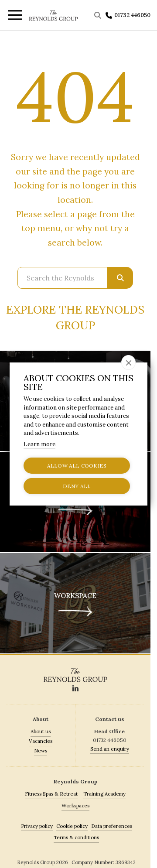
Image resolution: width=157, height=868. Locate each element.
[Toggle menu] (14, 16)
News (41, 750)
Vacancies (41, 741)
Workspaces (75, 805)
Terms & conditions (76, 837)
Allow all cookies (77, 466)
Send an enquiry (110, 749)
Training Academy (104, 794)
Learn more (39, 444)
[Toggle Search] (99, 15)
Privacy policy (37, 826)
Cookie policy (72, 826)
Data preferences (112, 826)
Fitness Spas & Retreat (51, 794)
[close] (128, 362)
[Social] (75, 689)
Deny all (77, 486)
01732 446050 (132, 15)
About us (41, 731)
